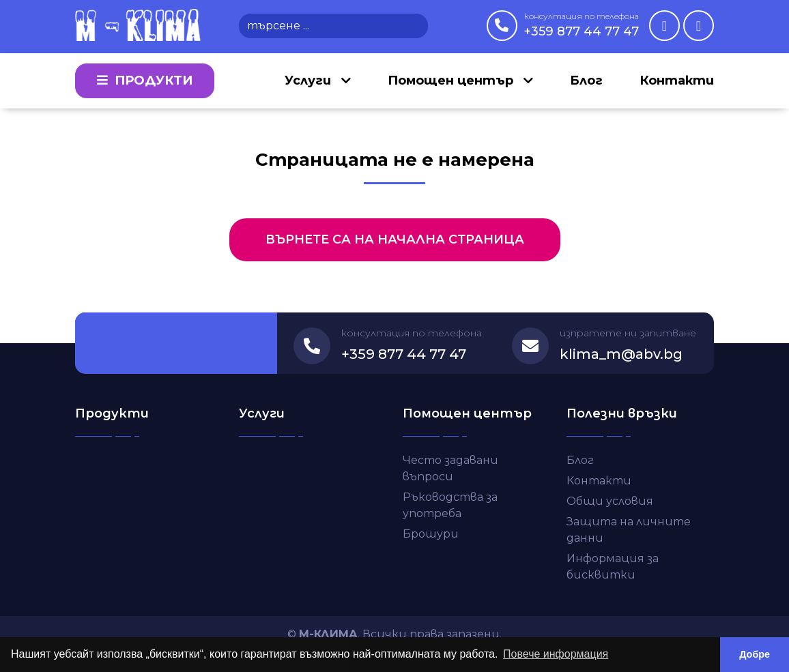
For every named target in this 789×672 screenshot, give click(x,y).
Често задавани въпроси (450, 468)
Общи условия (610, 501)
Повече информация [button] (556, 654)
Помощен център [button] (452, 81)
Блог (586, 81)
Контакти (677, 81)
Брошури (431, 534)
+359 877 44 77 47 (582, 25)
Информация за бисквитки (613, 567)
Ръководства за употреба (450, 505)
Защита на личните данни (629, 530)
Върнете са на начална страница (395, 239)
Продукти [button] (145, 81)
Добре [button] (755, 654)
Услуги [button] (310, 81)
